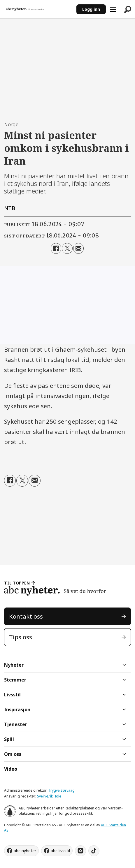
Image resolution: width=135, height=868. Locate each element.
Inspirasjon (17, 709)
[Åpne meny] (113, 9)
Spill (9, 739)
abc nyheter (25, 851)
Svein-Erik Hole (49, 796)
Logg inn (91, 9)
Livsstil (12, 695)
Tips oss (21, 637)
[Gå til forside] (25, 9)
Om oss (13, 754)
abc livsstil (60, 851)
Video (11, 769)
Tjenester (16, 724)
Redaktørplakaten (79, 808)
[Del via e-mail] (78, 248)
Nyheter (14, 665)
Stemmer (15, 680)
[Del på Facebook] (56, 248)
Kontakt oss (26, 616)
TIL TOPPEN (17, 583)
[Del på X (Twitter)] (67, 248)
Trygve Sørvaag (62, 790)
